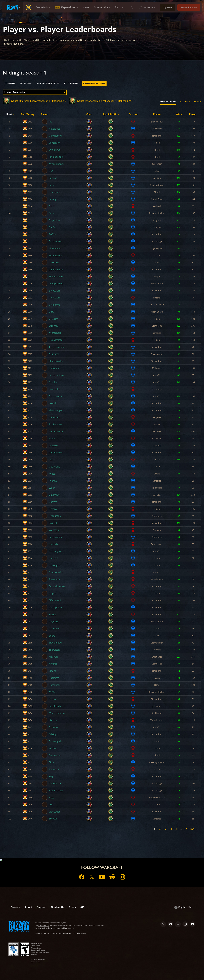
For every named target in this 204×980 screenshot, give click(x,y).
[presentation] (13, 7)
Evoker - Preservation (15, 92)
